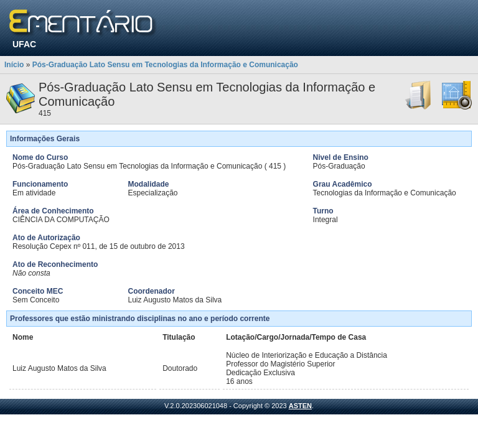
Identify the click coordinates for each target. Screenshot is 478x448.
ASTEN (300, 406)
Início (14, 65)
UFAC (24, 44)
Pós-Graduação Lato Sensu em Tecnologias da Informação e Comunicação (165, 65)
